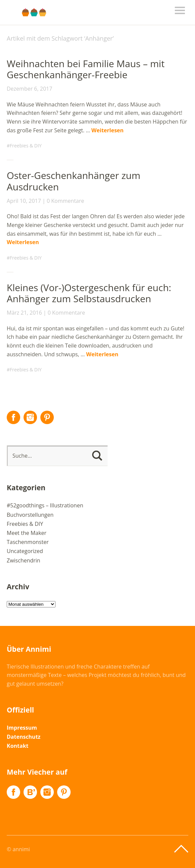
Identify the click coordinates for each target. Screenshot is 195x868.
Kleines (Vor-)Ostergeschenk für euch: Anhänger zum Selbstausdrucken (89, 293)
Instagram (30, 417)
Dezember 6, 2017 (29, 89)
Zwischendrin (24, 560)
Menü (180, 10)
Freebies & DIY (26, 146)
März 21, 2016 (24, 313)
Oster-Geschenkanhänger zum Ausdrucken (73, 181)
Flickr (30, 792)
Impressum (22, 728)
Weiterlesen (108, 130)
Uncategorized (25, 551)
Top (181, 849)
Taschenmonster (28, 542)
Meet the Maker (27, 533)
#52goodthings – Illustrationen (45, 505)
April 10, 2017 (24, 201)
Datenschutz (24, 737)
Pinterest (47, 417)
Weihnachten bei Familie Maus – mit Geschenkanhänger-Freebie (86, 69)
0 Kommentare (65, 201)
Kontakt (18, 746)
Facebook (13, 417)
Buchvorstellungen (30, 515)
